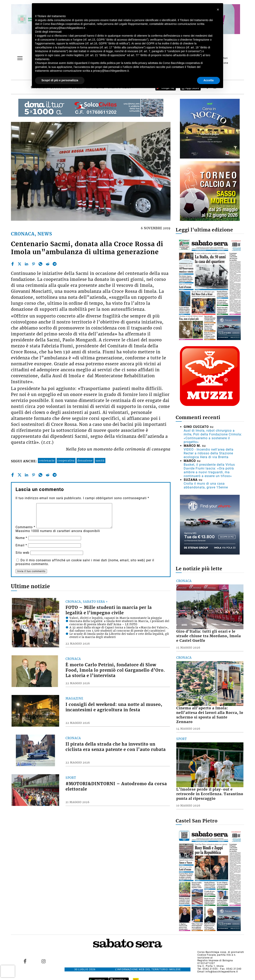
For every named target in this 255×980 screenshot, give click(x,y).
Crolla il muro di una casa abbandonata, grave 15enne (206, 485)
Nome (21, 538)
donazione (85, 461)
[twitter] (20, 264)
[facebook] (13, 264)
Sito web (22, 553)
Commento (25, 527)
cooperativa (66, 461)
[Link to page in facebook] (25, 961)
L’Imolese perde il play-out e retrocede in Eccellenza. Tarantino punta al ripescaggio (210, 794)
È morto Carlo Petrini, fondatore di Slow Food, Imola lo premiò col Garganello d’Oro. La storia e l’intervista (115, 670)
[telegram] (55, 264)
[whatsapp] (40, 264)
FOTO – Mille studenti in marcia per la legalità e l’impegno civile (109, 610)
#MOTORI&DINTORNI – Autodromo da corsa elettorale (116, 786)
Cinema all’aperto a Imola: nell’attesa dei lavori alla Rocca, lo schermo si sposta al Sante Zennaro (210, 715)
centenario (47, 461)
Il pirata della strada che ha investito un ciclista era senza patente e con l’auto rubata (116, 747)
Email (21, 545)
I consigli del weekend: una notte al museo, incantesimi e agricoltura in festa (114, 707)
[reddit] (48, 264)
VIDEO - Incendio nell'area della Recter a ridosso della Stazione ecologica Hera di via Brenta (209, 453)
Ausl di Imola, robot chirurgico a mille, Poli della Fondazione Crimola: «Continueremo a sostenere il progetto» (213, 436)
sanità (100, 461)
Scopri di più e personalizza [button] (60, 80)
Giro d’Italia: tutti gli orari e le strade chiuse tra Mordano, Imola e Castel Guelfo (209, 636)
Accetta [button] (208, 80)
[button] (218, 10)
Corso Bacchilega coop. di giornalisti (221, 952)
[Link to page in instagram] (43, 961)
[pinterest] (33, 264)
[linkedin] (26, 264)
